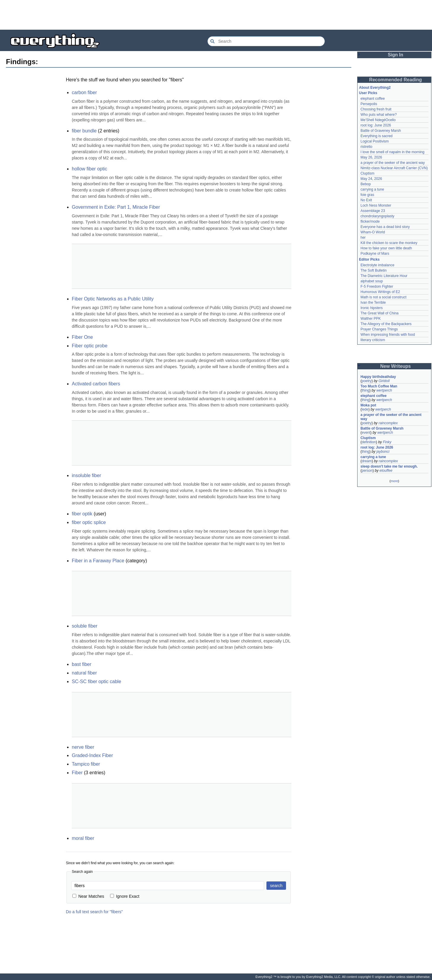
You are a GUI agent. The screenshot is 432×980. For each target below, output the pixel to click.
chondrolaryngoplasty (377, 216)
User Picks (368, 93)
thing (366, 390)
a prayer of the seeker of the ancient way (393, 163)
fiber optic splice (89, 522)
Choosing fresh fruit (376, 109)
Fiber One (82, 337)
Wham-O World (373, 232)
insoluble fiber (86, 475)
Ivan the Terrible (373, 303)
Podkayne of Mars (375, 254)
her (363, 238)
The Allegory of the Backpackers (386, 324)
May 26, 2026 (371, 157)
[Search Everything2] (266, 41)
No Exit (366, 200)
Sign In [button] (396, 55)
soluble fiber (85, 626)
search (276, 886)
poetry (367, 381)
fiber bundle (84, 131)
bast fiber (82, 664)
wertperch (384, 390)
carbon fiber (84, 92)
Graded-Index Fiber (92, 755)
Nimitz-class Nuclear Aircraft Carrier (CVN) (394, 168)
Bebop (366, 184)
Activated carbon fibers (96, 384)
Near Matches (88, 896)
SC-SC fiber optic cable (96, 681)
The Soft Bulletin (374, 270)
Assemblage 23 (373, 211)
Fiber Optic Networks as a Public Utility (113, 299)
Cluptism (367, 173)
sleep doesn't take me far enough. (389, 466)
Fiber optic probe (90, 346)
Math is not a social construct (383, 297)
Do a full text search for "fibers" (94, 912)
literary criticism (373, 340)
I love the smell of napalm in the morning (392, 152)
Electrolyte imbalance (377, 265)
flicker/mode (370, 221)
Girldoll (384, 381)
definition (369, 442)
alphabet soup (372, 281)
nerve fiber (83, 747)
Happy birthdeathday (378, 377)
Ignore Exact (125, 896)
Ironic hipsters (372, 308)
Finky (387, 442)
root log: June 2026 (376, 125)
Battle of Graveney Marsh (381, 131)
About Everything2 (375, 88)
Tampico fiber (86, 764)
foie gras (367, 195)
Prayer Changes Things (379, 329)
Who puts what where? (379, 115)
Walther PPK (371, 319)
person (367, 471)
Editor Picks (369, 259)
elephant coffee (373, 99)
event (366, 433)
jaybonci (383, 452)
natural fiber (84, 673)
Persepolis (369, 104)
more (394, 481)
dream (367, 461)
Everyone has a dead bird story (385, 227)
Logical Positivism (375, 141)
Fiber (77, 773)
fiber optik (82, 514)
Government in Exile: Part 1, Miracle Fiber (116, 207)
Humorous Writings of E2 (380, 292)
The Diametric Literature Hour (384, 276)
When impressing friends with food (388, 335)
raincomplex (388, 423)
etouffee (386, 471)
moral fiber (83, 838)
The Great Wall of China (379, 313)
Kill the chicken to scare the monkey (389, 243)
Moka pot (368, 405)
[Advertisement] (216, 15)
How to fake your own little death (386, 248)
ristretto (366, 147)
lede (365, 409)
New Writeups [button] (396, 366)
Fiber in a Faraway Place (98, 561)
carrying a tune (372, 189)
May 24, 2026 (371, 179)
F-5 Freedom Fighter (377, 286)
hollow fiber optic (89, 169)
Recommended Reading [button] (396, 80)
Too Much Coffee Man (379, 386)
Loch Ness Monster (376, 205)
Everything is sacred (377, 136)
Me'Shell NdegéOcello (378, 120)
